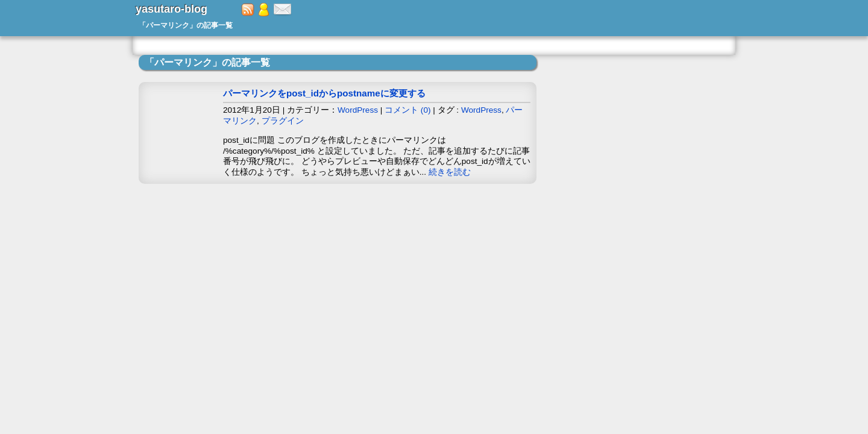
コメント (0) (407, 110)
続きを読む (450, 172)
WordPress (358, 110)
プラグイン (283, 121)
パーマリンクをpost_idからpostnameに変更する (324, 93)
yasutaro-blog (171, 9)
